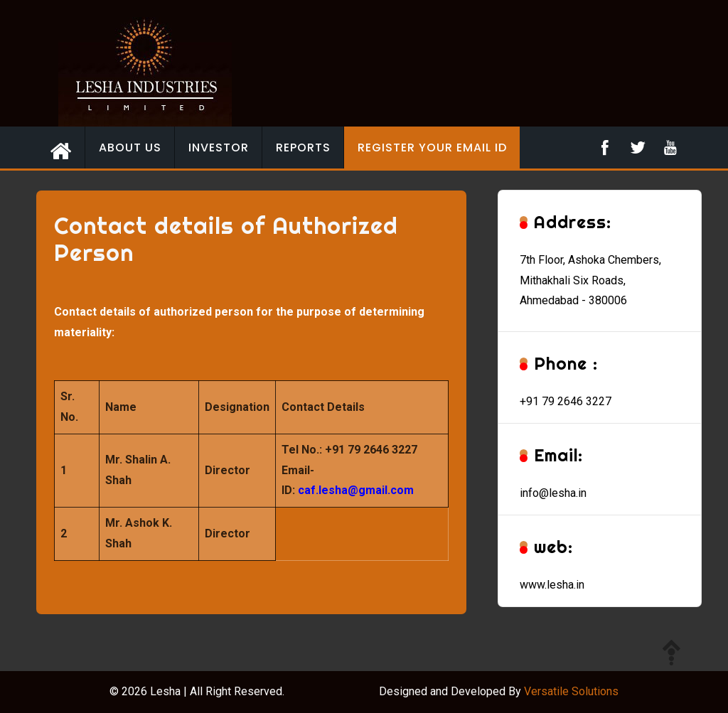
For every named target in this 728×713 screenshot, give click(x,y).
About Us (130, 148)
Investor (219, 148)
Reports (303, 148)
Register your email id (432, 148)
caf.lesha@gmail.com (356, 490)
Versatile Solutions (571, 691)
